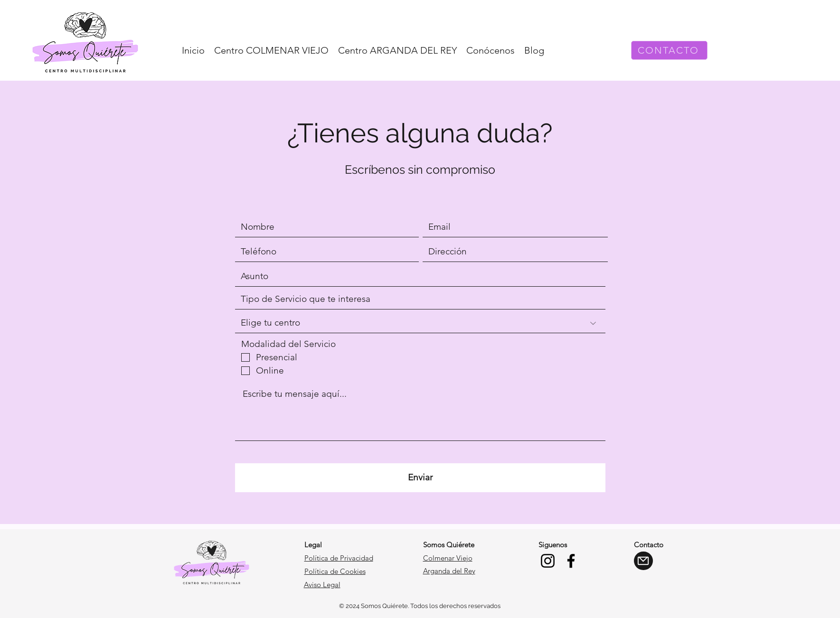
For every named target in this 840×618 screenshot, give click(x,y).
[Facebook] (571, 561)
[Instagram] (548, 561)
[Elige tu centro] (420, 323)
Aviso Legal (322, 585)
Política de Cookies (335, 571)
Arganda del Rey (449, 571)
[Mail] (643, 561)
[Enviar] (420, 478)
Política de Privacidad (339, 558)
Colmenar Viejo (448, 558)
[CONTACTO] (669, 50)
